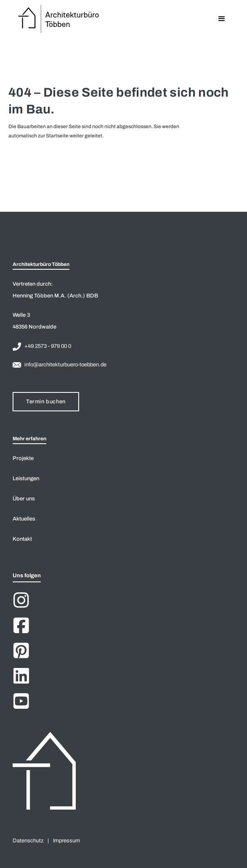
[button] (222, 19)
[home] (57, 19)
